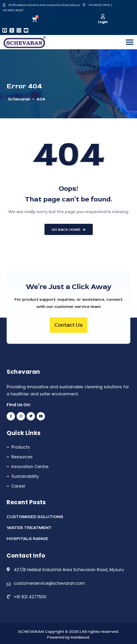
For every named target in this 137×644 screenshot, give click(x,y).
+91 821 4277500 (30, 597)
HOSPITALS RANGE (27, 539)
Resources (22, 457)
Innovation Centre (30, 467)
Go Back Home (69, 230)
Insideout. (80, 637)
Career (18, 486)
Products (21, 447)
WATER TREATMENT (29, 528)
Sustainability (25, 476)
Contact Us (69, 325)
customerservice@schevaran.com (49, 583)
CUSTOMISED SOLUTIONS (35, 517)
